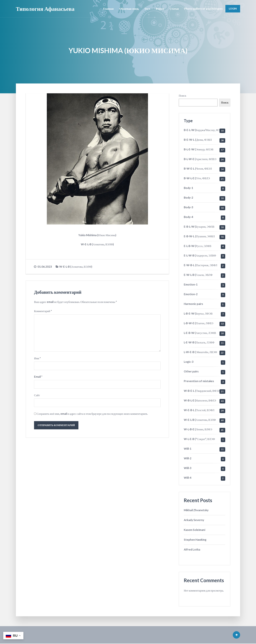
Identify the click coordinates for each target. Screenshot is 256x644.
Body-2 (188, 198)
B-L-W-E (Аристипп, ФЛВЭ (200, 159)
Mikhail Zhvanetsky (196, 510)
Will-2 (188, 458)
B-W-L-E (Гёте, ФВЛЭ (197, 178)
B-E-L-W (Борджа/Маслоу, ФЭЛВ (204, 130)
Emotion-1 (191, 284)
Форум (159, 9)
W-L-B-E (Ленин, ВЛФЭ (198, 429)
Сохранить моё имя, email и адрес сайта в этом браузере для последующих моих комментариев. (92, 415)
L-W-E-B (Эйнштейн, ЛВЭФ (200, 352)
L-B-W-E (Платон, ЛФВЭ (199, 323)
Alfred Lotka (192, 549)
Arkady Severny (194, 520)
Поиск (183, 96)
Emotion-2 (191, 294)
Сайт (37, 396)
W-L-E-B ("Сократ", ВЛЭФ (199, 439)
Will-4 (188, 478)
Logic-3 (189, 362)
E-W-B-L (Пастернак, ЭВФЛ (201, 265)
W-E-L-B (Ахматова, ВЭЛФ (200, 420)
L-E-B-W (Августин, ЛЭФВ (200, 333)
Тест (147, 9)
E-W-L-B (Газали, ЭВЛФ (198, 275)
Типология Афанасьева (45, 9)
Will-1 (188, 449)
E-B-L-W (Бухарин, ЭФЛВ (199, 227)
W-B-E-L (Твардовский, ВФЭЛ (202, 391)
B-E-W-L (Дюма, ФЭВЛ (198, 140)
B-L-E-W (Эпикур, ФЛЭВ (199, 149)
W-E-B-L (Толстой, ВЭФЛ (199, 410)
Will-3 (188, 468)
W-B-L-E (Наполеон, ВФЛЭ (200, 400)
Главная (108, 9)
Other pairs (191, 371)
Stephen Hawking (195, 540)
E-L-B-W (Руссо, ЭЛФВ (198, 246)
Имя (37, 359)
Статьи (174, 9)
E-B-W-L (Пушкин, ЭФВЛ (199, 236)
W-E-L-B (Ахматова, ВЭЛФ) (76, 267)
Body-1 (188, 188)
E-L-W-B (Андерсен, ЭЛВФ (200, 255)
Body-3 (188, 207)
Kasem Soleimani (195, 530)
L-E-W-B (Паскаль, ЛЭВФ (199, 342)
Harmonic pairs (193, 304)
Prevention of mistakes (199, 381)
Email (38, 377)
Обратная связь (129, 9)
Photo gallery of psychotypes (203, 9)
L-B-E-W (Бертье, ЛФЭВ (198, 313)
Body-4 (188, 217)
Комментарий (43, 311)
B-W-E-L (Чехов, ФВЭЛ (198, 169)
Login (233, 9)
